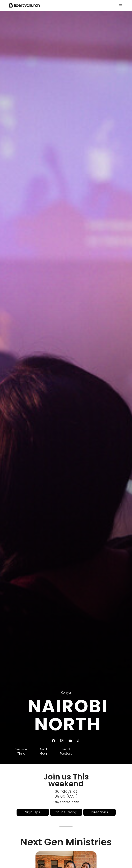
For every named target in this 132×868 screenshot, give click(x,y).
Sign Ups (33, 812)
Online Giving (66, 812)
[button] (121, 5)
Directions (99, 812)
